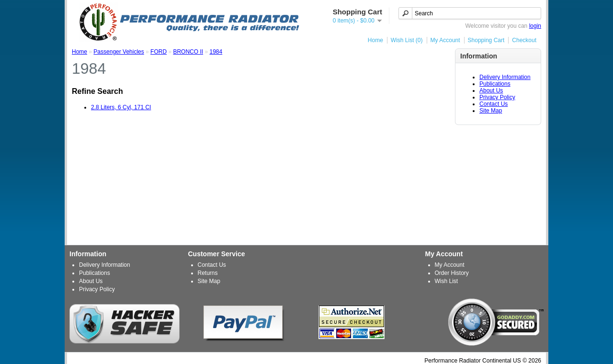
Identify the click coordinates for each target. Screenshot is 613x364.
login (535, 26)
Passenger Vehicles (119, 52)
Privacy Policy (497, 97)
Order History (452, 273)
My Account (445, 40)
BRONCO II (188, 52)
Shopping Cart (486, 40)
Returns (208, 273)
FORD (159, 52)
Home (375, 40)
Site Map (491, 111)
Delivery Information (505, 77)
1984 (216, 52)
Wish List (447, 281)
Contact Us (494, 104)
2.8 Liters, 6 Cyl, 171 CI (121, 107)
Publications (495, 84)
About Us (491, 91)
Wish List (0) (407, 40)
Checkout (524, 40)
